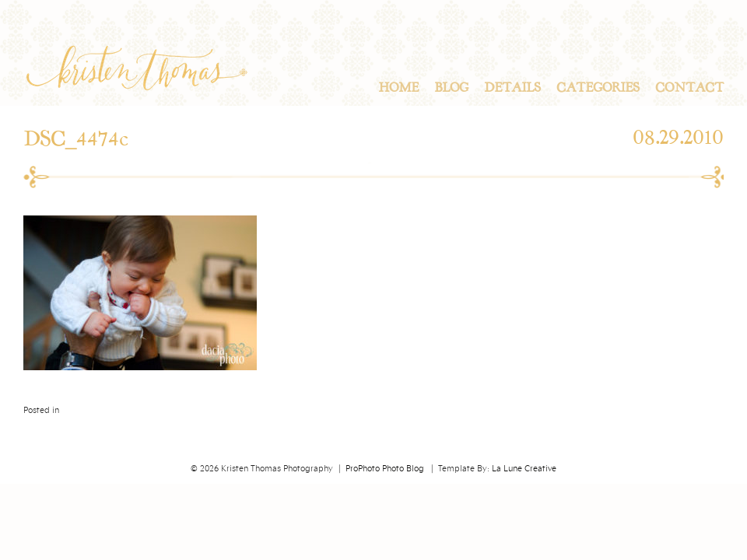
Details (512, 88)
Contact (689, 88)
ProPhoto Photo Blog (385, 469)
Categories (598, 88)
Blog (451, 88)
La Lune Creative (524, 469)
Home (398, 88)
